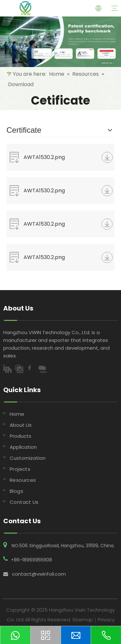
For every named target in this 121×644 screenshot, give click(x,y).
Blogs (16, 491)
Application (23, 447)
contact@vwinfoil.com (39, 574)
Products (20, 436)
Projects (20, 469)
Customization (28, 458)
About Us (21, 425)
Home (17, 414)
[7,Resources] (60, 42)
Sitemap (83, 620)
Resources (23, 480)
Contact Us (24, 502)
